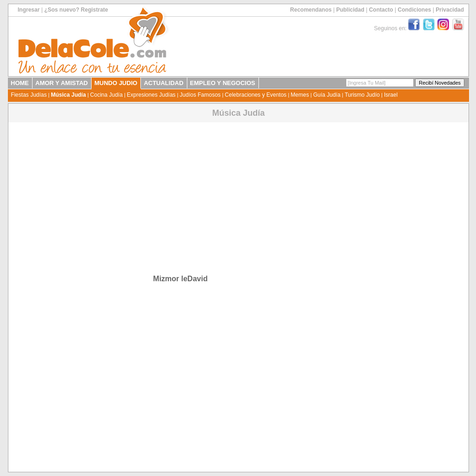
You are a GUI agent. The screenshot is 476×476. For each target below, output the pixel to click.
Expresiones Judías (151, 95)
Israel (391, 95)
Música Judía (68, 95)
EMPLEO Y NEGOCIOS (223, 83)
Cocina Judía (106, 95)
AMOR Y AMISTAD (62, 83)
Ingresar (29, 10)
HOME (20, 83)
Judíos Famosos (200, 95)
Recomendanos (311, 10)
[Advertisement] (179, 189)
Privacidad (450, 10)
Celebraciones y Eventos (256, 95)
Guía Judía (327, 95)
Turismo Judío (362, 95)
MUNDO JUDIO (116, 83)
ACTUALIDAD (163, 83)
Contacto (381, 10)
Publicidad (350, 10)
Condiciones (414, 10)
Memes (300, 95)
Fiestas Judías (29, 95)
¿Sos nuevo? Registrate (76, 10)
